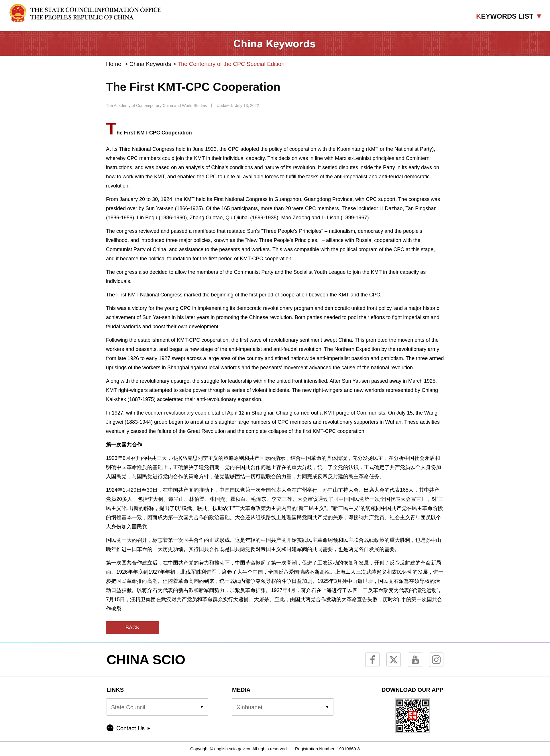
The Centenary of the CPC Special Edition (231, 64)
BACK (132, 628)
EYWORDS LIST (509, 16)
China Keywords (150, 64)
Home (114, 64)
